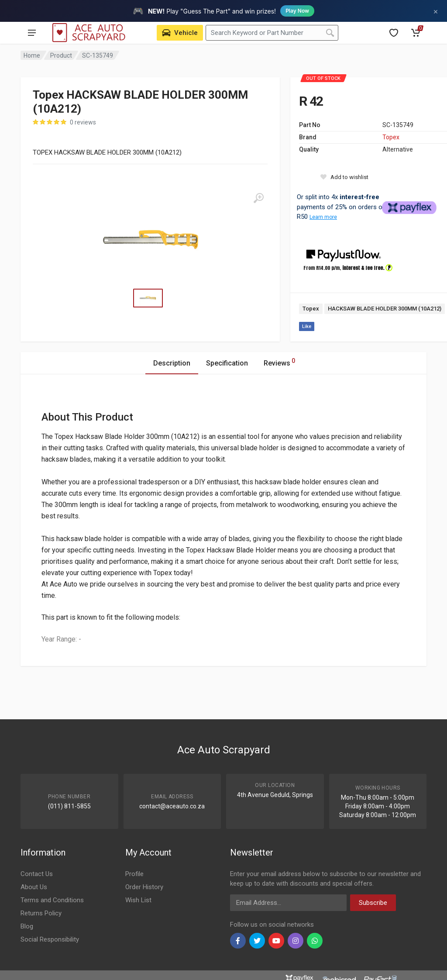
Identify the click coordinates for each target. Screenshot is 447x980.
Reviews (279, 362)
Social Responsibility (50, 939)
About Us (34, 887)
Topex (391, 137)
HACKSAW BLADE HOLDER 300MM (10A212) (385, 309)
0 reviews (83, 122)
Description (172, 363)
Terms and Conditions (52, 900)
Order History (144, 887)
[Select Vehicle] (180, 33)
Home (32, 55)
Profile (134, 874)
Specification (227, 363)
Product (61, 55)
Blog (27, 926)
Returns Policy (41, 913)
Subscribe (373, 903)
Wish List (138, 900)
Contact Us (37, 874)
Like (307, 326)
